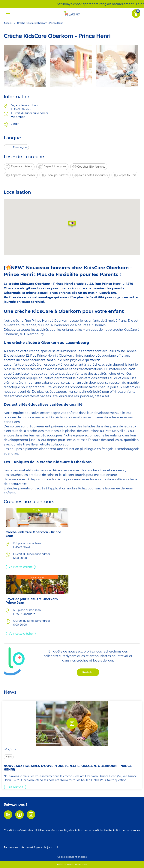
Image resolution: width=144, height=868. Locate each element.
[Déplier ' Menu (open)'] (8, 14)
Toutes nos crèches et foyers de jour (28, 847)
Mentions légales (62, 830)
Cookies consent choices (72, 857)
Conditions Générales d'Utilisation (27, 830)
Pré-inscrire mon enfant (72, 864)
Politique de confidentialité (93, 830)
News (9, 757)
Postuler (88, 672)
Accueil (8, 23)
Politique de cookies (126, 830)
